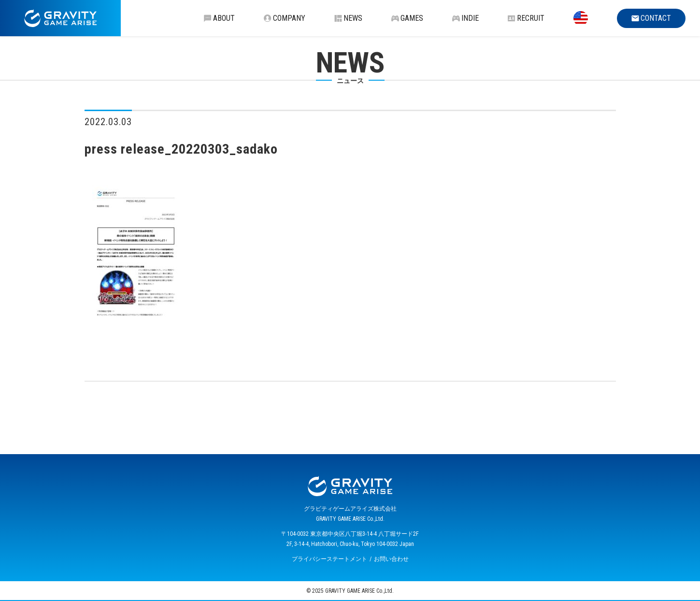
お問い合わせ (391, 559)
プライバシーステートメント (329, 559)
